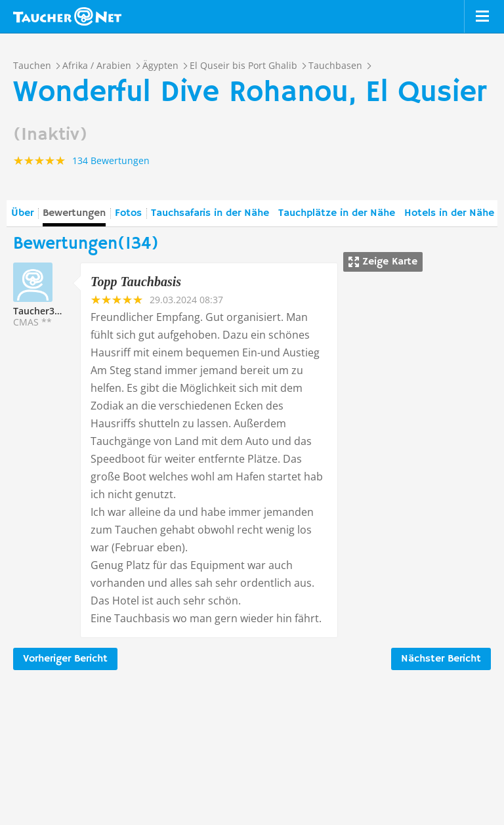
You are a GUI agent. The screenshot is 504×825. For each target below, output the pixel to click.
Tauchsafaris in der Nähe (210, 213)
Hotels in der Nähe (449, 213)
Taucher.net (67, 16)
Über (22, 213)
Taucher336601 (47, 311)
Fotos (128, 213)
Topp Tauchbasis (136, 282)
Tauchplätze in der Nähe (337, 213)
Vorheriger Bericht (65, 659)
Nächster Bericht (441, 659)
